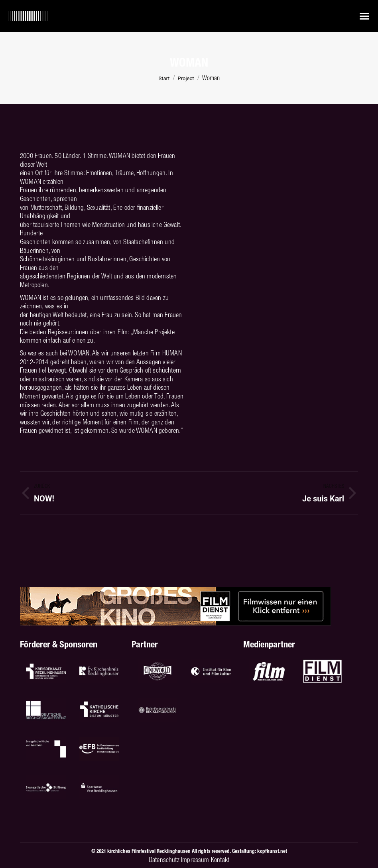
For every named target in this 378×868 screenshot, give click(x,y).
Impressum (195, 860)
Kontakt (220, 860)
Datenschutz (164, 860)
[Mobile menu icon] (364, 16)
